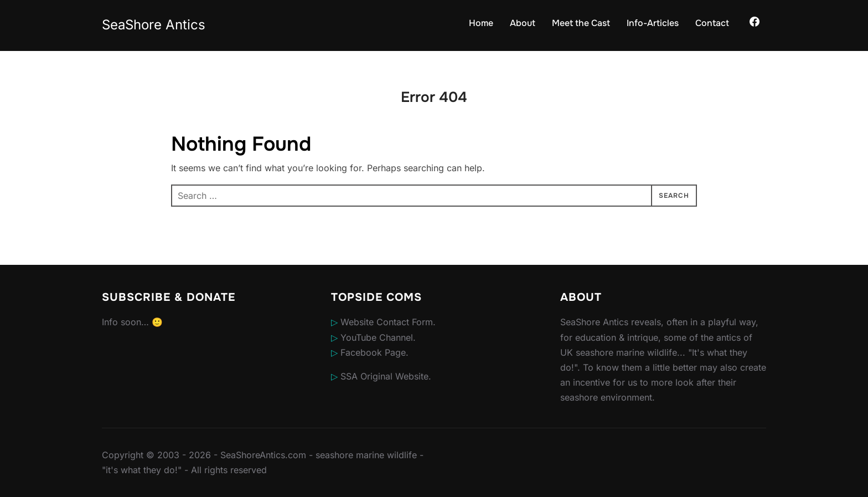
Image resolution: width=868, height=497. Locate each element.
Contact (712, 23)
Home (481, 23)
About (523, 23)
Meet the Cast (581, 23)
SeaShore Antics (154, 25)
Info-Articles (653, 23)
